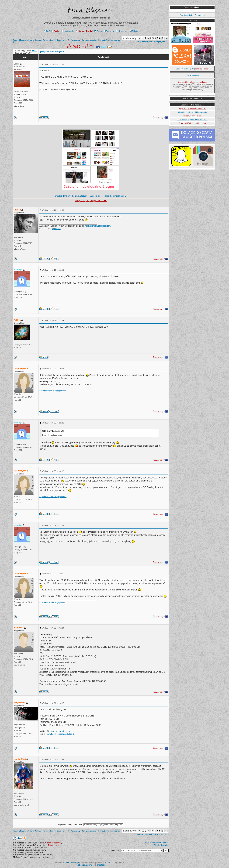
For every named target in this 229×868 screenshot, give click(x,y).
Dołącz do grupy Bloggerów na (91, 201)
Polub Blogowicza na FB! (115, 196)
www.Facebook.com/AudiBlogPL (60, 734)
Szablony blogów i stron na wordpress (192, 82)
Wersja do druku (161, 845)
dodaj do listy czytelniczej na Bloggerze (192, 119)
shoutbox (101, 865)
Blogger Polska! (84, 31)
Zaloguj (134, 31)
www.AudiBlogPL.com (60, 731)
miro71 (17, 320)
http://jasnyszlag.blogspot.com (98, 226)
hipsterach (56, 229)
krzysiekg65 (20, 703)
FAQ (47, 31)
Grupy (98, 31)
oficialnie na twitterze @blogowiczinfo (192, 112)
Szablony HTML (185, 123)
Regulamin (109, 31)
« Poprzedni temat (144, 42)
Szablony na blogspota (185, 69)
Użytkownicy (68, 31)
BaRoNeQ (19, 627)
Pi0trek (17, 210)
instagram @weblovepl (192, 116)
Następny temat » (161, 42)
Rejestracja (122, 31)
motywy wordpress (192, 75)
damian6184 (20, 759)
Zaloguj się (95, 196)
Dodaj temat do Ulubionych (156, 843)
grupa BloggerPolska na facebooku (192, 108)
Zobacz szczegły (54, 843)
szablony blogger (202, 69)
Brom (17, 64)
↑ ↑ (85, 865)
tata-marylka (20, 368)
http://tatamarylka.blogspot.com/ (53, 391)
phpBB (66, 863)
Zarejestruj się (186, 15)
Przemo (108, 863)
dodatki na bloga (199, 123)
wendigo (18, 270)
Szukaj (56, 31)
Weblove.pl (75, 863)
